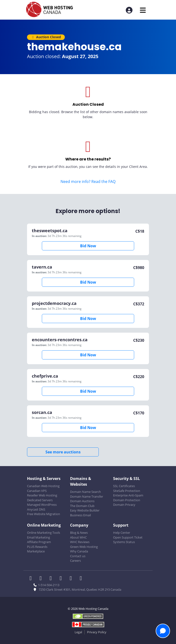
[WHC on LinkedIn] (52, 579)
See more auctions (63, 452)
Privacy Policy (97, 632)
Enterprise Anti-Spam (128, 495)
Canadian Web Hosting (43, 486)
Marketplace (36, 551)
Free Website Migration (44, 514)
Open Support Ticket (128, 537)
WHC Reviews (80, 542)
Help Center (122, 533)
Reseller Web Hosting (42, 495)
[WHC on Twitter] (42, 579)
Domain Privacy (124, 505)
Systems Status (124, 542)
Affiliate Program (39, 542)
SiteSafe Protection (127, 491)
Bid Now (88, 246)
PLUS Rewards (37, 547)
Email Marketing (38, 537)
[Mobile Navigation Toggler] (143, 10)
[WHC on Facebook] (32, 579)
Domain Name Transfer (87, 496)
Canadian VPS (37, 491)
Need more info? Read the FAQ (88, 182)
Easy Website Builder (85, 510)
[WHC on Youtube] (72, 579)
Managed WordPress (42, 505)
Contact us (78, 556)
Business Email (80, 515)
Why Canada (79, 551)
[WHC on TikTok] (82, 579)
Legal (78, 632)
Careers (75, 561)
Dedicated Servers (40, 500)
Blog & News (79, 533)
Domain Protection (127, 500)
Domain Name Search (85, 492)
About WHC (78, 537)
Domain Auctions (82, 501)
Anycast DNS (36, 509)
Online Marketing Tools (44, 533)
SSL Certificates (124, 486)
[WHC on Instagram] (62, 579)
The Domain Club (82, 506)
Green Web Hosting (84, 547)
